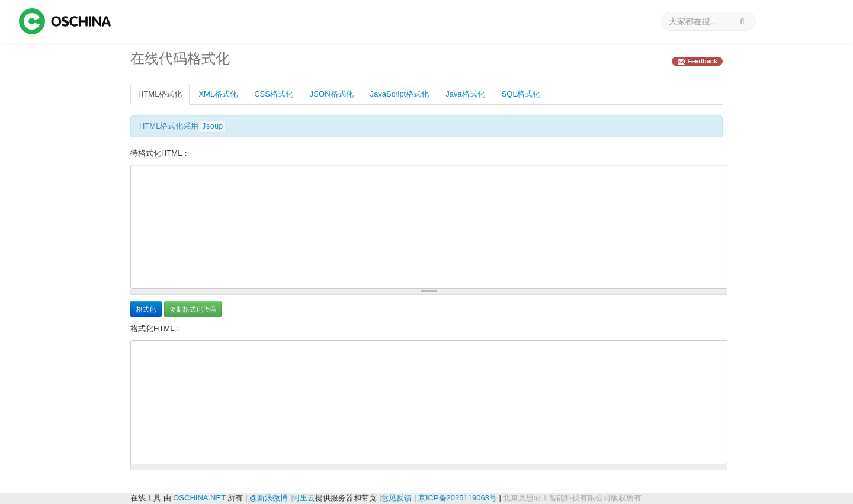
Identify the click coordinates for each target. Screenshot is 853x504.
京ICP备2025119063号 (458, 498)
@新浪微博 (269, 498)
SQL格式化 (521, 94)
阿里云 (304, 498)
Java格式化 (465, 94)
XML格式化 (218, 94)
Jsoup (212, 127)
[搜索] (708, 21)
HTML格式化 (160, 94)
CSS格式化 (274, 94)
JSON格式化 (332, 94)
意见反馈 (396, 498)
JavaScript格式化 (400, 94)
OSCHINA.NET (199, 498)
